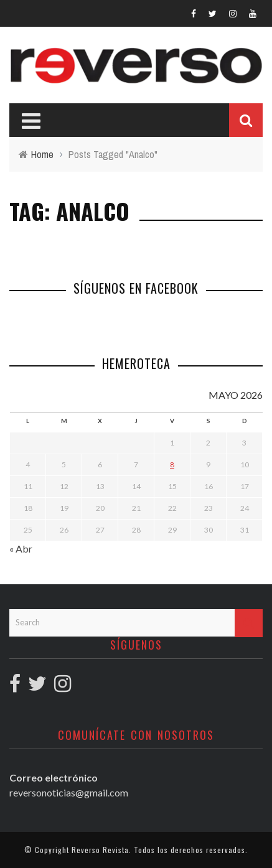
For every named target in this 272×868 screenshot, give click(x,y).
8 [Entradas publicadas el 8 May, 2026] (172, 464)
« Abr (21, 548)
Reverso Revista (100, 850)
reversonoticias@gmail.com (69, 792)
